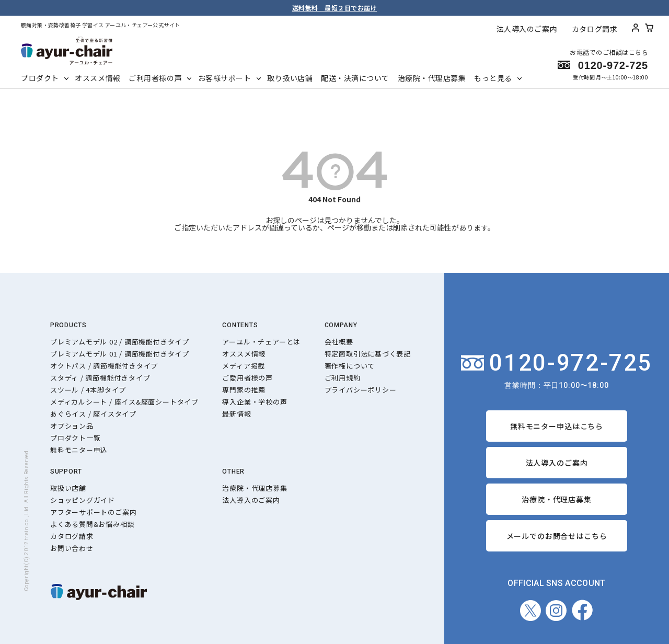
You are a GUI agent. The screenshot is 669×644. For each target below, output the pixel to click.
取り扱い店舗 (290, 78)
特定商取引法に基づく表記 (368, 354)
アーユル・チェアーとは (261, 342)
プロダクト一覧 (75, 438)
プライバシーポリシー (361, 390)
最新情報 (237, 414)
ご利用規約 (343, 378)
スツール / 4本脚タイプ (88, 390)
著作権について (350, 366)
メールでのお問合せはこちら (557, 536)
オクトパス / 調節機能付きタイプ (104, 366)
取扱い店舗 (68, 488)
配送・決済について (355, 78)
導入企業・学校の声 (255, 402)
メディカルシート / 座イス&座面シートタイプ (124, 402)
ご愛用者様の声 (247, 378)
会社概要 (339, 342)
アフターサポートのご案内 (93, 512)
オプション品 (72, 426)
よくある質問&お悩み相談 (92, 524)
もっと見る (493, 78)
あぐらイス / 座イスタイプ (93, 414)
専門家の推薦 (244, 390)
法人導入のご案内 (527, 29)
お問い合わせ (72, 548)
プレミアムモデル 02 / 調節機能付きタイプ (120, 342)
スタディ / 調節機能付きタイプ (100, 378)
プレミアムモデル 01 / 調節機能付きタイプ (120, 354)
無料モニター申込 (79, 450)
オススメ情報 (97, 78)
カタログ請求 (595, 29)
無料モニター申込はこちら (557, 426)
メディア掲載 (244, 366)
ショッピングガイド (83, 500)
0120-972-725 (557, 363)
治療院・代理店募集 (432, 78)
